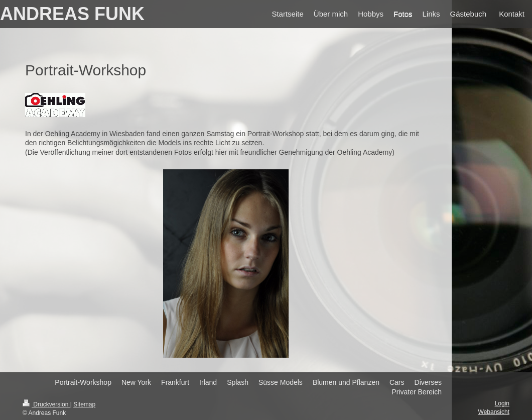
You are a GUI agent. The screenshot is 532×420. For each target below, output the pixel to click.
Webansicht (494, 412)
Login (502, 403)
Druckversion (46, 404)
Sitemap (84, 404)
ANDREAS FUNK (72, 14)
